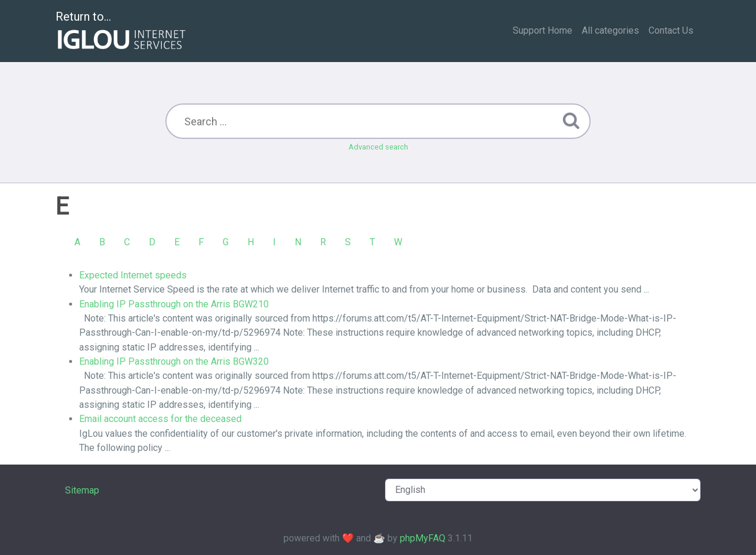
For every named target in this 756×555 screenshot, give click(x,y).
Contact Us (671, 30)
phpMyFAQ (423, 538)
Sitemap (82, 490)
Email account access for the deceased (160, 419)
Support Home (542, 30)
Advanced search (378, 147)
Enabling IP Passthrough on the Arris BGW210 (174, 304)
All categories (610, 30)
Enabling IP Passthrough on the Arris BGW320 (174, 361)
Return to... (122, 32)
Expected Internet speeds (133, 275)
